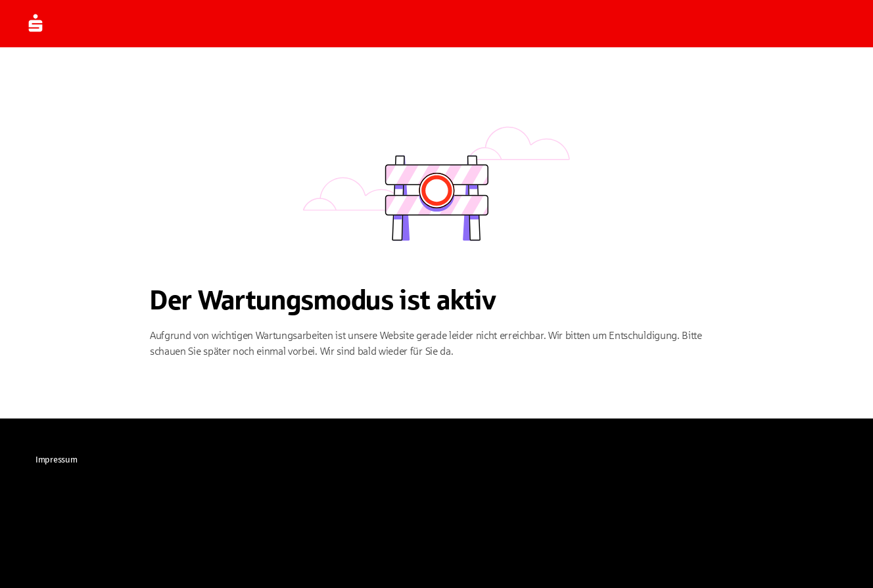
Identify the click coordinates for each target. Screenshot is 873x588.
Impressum (57, 460)
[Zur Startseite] (55, 24)
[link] (57, 460)
